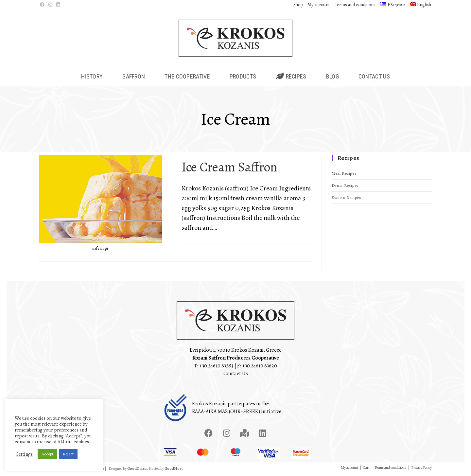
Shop (298, 5)
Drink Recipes (345, 187)
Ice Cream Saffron (229, 168)
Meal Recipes (344, 175)
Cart (366, 469)
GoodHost (174, 470)
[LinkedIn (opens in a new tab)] (58, 5)
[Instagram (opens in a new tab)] (50, 5)
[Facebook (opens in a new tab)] (43, 5)
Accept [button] (47, 454)
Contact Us (236, 375)
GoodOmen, (138, 470)
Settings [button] (25, 454)
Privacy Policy (421, 469)
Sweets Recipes (346, 199)
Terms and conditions (355, 5)
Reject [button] (68, 454)
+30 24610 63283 (216, 367)
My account (319, 5)
